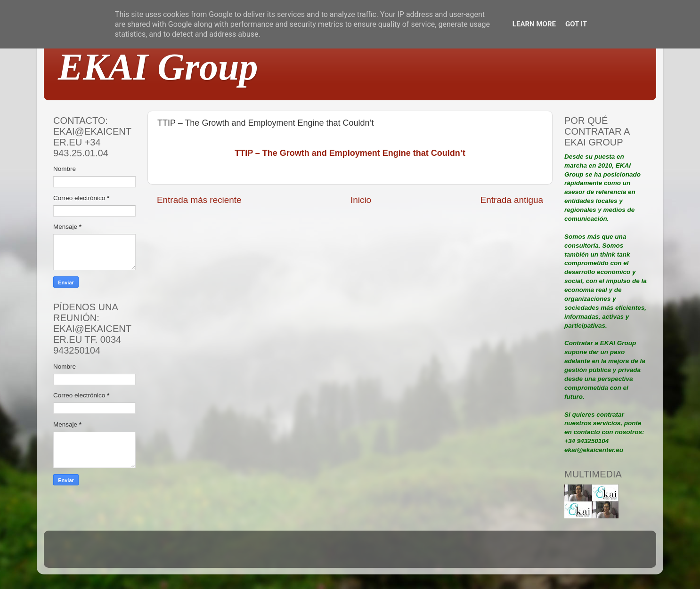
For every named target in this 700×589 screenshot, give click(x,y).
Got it (576, 24)
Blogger (412, 553)
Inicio (361, 200)
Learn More (534, 24)
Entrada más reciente (199, 200)
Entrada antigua (512, 200)
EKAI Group (158, 67)
